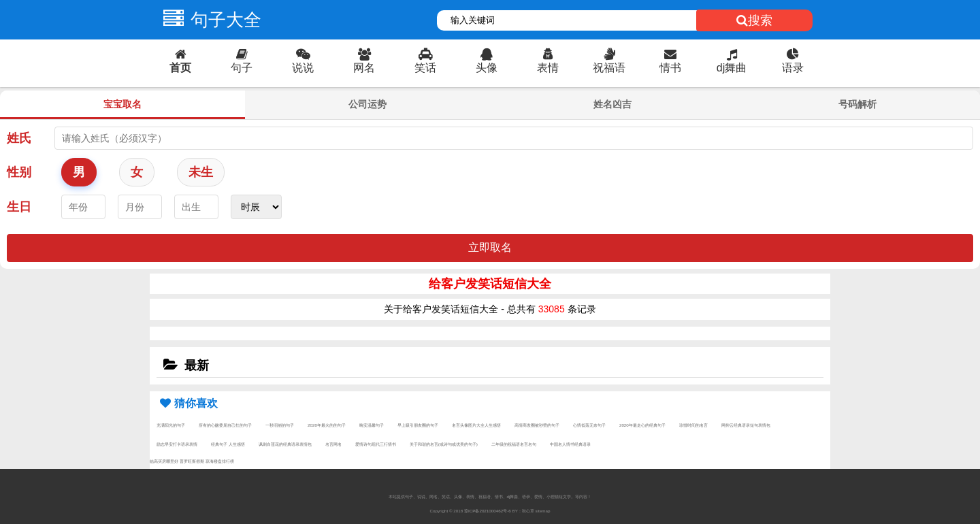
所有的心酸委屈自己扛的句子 (225, 425)
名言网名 (333, 444)
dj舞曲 (732, 61)
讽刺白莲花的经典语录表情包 (285, 444)
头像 (487, 61)
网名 (364, 61)
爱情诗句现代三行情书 (376, 444)
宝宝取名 (122, 104)
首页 (180, 61)
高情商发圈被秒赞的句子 (537, 425)
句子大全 (209, 20)
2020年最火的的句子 (327, 425)
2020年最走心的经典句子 (642, 425)
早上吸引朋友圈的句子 (418, 425)
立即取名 (490, 247)
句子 (242, 61)
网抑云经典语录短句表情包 (746, 425)
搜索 (754, 20)
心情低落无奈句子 (589, 425)
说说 (303, 61)
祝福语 (609, 61)
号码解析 (857, 104)
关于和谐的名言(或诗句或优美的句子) (444, 444)
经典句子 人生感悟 (228, 444)
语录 (793, 61)
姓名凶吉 (612, 104)
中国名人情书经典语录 (570, 444)
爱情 (538, 496)
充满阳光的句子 (171, 425)
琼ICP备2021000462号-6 (488, 511)
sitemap (543, 511)
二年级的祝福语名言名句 (514, 444)
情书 (670, 61)
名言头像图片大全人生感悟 (476, 425)
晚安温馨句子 (372, 425)
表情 (548, 61)
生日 (19, 207)
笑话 (425, 61)
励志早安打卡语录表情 (177, 444)
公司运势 (367, 104)
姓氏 (19, 138)
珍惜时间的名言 (693, 425)
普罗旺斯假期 (192, 461)
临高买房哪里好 (164, 461)
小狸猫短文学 (559, 496)
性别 (19, 172)
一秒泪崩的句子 (280, 425)
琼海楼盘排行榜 (220, 461)
